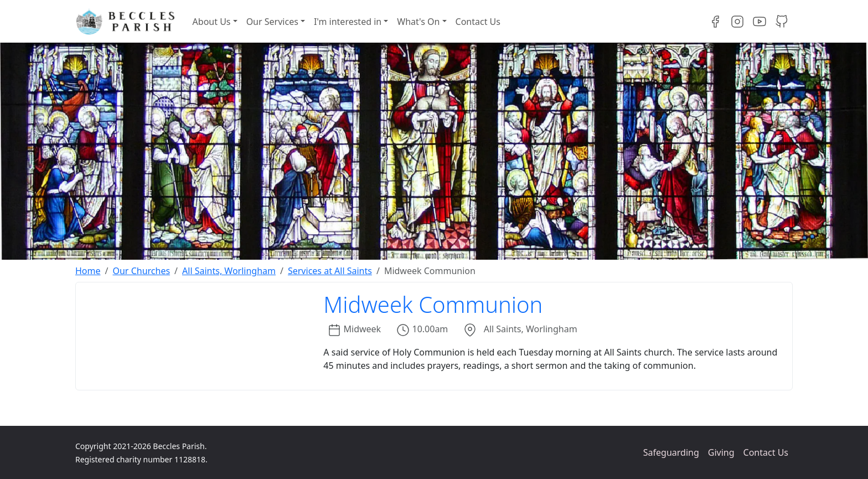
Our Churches (141, 271)
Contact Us (478, 22)
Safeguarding (671, 452)
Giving (721, 452)
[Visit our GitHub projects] (782, 22)
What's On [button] (418, 22)
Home (88, 271)
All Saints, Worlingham (229, 271)
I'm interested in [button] (348, 22)
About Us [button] (212, 22)
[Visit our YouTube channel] (759, 22)
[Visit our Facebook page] (715, 22)
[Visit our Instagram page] (737, 22)
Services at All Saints (330, 271)
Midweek (363, 329)
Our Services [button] (272, 22)
